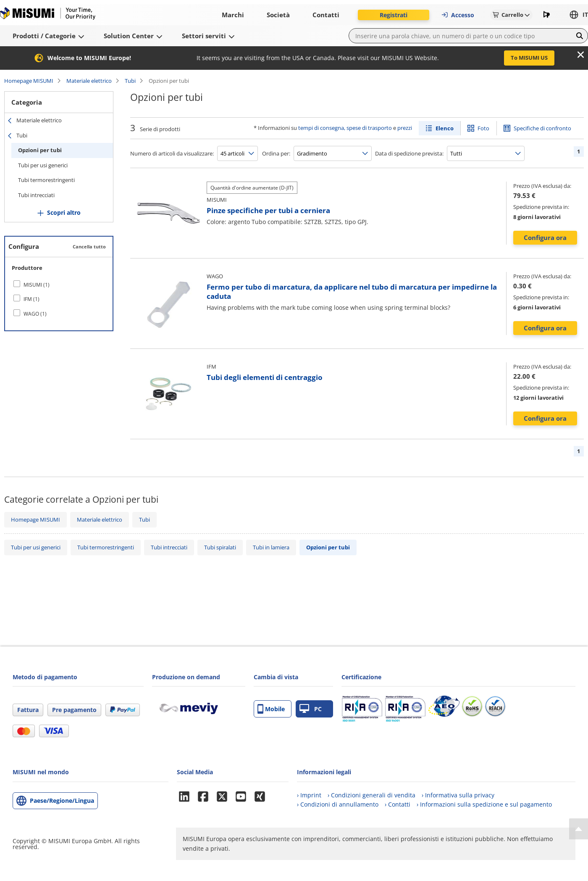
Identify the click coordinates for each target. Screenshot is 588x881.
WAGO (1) (35, 314)
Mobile (271, 709)
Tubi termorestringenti (46, 180)
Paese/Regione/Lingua (62, 801)
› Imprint (309, 795)
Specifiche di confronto (542, 128)
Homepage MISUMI (29, 81)
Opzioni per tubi (40, 150)
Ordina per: (276, 153)
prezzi (405, 128)
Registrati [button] (394, 15)
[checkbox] (59, 285)
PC (311, 709)
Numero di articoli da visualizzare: (172, 153)
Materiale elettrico (89, 81)
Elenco (445, 128)
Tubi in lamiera (271, 547)
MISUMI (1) (37, 285)
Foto (483, 128)
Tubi (130, 81)
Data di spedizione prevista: (409, 153)
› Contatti (398, 804)
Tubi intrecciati (36, 195)
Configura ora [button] (545, 237)
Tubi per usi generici (43, 165)
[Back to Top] (579, 829)
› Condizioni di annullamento (338, 804)
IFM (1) (31, 299)
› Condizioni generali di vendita (371, 795)
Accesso (458, 15)
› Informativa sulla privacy (458, 795)
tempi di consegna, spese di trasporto (345, 128)
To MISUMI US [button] (529, 58)
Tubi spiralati (220, 547)
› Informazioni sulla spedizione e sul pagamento (484, 804)
